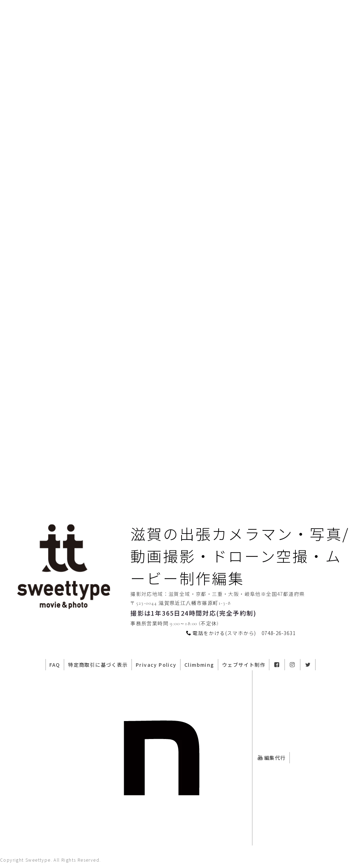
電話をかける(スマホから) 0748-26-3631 (241, 640)
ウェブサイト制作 (245, 671)
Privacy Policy (152, 671)
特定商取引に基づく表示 (91, 671)
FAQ (45, 671)
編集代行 (273, 763)
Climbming (198, 671)
